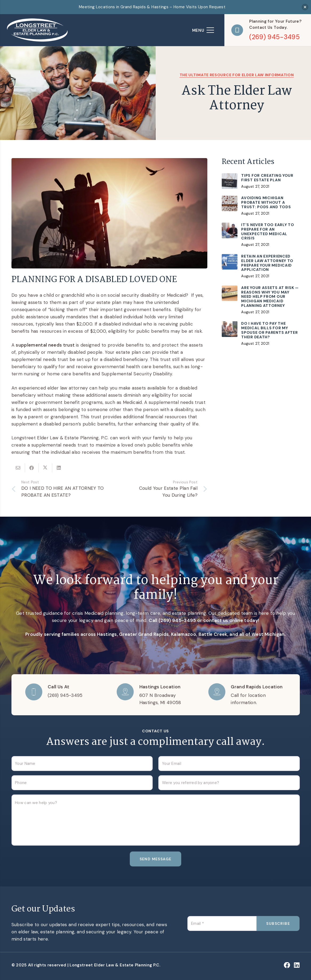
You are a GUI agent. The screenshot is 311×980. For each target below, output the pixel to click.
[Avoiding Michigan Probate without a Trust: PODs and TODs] (261, 206)
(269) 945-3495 (177, 620)
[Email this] (18, 468)
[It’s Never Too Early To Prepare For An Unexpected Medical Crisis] (261, 235)
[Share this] (32, 468)
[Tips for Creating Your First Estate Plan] (261, 181)
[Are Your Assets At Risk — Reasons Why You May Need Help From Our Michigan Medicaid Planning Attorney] (261, 300)
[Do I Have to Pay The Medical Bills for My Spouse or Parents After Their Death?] (261, 334)
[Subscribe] (278, 923)
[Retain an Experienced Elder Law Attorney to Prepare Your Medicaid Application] (261, 267)
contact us (216, 620)
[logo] (38, 30)
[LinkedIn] (297, 965)
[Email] (222, 923)
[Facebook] (287, 965)
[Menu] (203, 30)
